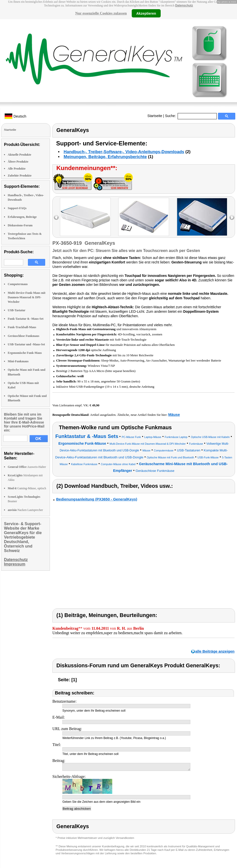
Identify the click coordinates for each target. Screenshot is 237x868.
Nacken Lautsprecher (25, 510)
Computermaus (18, 284)
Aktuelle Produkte (19, 155)
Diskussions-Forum (20, 225)
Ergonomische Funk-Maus (25, 353)
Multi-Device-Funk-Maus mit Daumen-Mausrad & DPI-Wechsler (27, 297)
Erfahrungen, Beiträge (22, 217)
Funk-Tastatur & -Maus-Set (26, 319)
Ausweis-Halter (27, 467)
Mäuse (174, 414)
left (56, 217)
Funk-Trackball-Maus (22, 327)
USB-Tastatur (17, 310)
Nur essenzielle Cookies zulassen (101, 13)
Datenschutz (184, 5)
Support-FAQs (17, 208)
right (232, 217)
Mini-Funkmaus (18, 361)
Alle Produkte (17, 169)
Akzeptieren (146, 13)
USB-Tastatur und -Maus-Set (26, 344)
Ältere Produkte (18, 162)
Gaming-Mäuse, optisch (27, 488)
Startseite (155, 116)
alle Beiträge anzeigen (215, 651)
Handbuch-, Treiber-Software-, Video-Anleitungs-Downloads (124, 152)
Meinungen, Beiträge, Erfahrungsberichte (105, 157)
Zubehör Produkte (20, 176)
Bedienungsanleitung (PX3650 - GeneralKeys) (97, 499)
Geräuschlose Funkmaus (23, 336)
